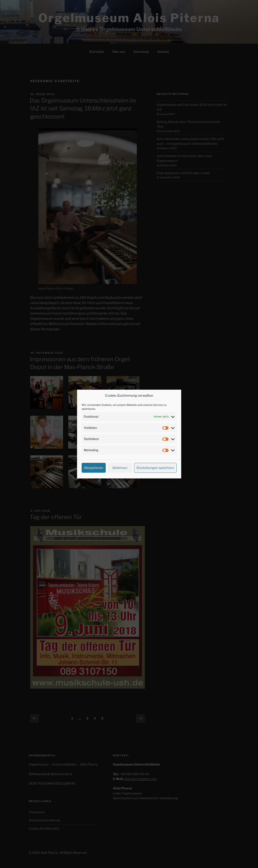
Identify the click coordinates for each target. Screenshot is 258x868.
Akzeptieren (94, 468)
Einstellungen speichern (155, 468)
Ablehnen (120, 468)
